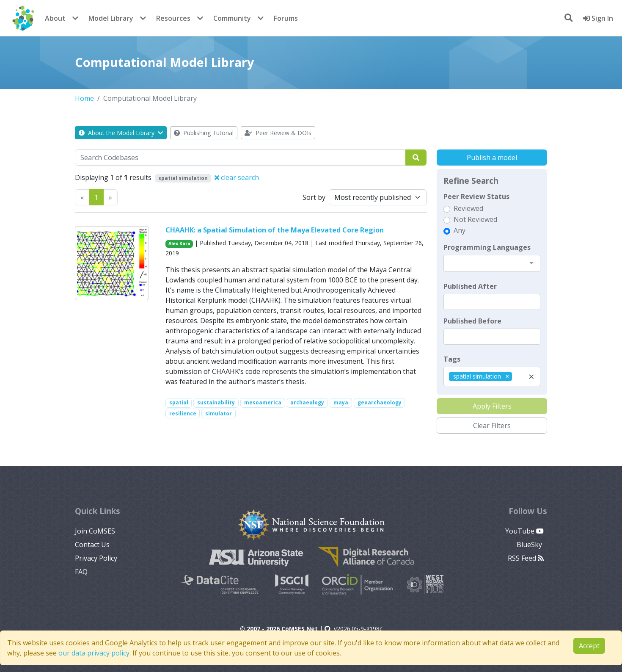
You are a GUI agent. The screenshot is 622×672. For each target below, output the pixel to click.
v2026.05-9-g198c (354, 629)
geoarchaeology (380, 402)
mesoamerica (263, 402)
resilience (183, 413)
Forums (286, 18)
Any (460, 230)
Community (232, 18)
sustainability (216, 402)
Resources (173, 18)
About (55, 18)
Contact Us (92, 545)
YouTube (524, 531)
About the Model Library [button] (121, 133)
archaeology (307, 402)
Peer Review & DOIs (278, 133)
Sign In (598, 18)
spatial (179, 402)
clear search (237, 177)
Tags (452, 359)
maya (341, 402)
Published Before (472, 321)
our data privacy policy (94, 653)
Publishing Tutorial (204, 133)
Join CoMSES (95, 531)
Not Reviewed (475, 219)
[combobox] (492, 263)
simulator (219, 413)
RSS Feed (526, 558)
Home (84, 98)
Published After (470, 286)
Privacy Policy (96, 558)
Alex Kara (179, 243)
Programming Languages (487, 247)
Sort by (314, 197)
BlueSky (530, 545)
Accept (589, 646)
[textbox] (492, 302)
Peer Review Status (476, 196)
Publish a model (492, 158)
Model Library (111, 18)
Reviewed (468, 208)
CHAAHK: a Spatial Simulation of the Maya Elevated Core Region (275, 230)
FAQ (81, 572)
